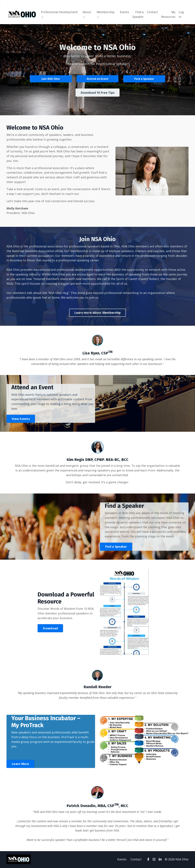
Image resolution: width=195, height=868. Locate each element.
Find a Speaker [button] (144, 79)
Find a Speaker (138, 14)
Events (124, 12)
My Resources (168, 14)
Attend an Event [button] (98, 79)
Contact (152, 12)
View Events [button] (21, 419)
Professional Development (59, 14)
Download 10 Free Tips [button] (97, 92)
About (87, 14)
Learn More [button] (20, 764)
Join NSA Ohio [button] (51, 79)
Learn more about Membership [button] (98, 313)
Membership (106, 14)
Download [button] (50, 629)
